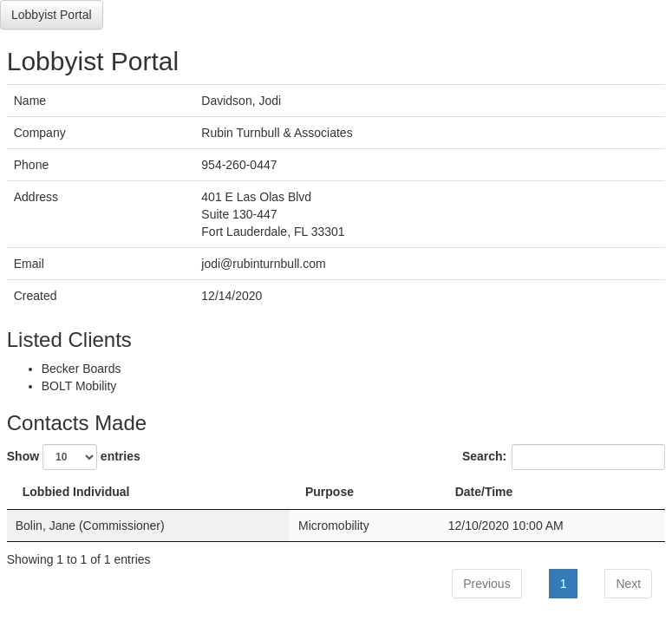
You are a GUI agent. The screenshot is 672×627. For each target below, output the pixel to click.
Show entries (74, 457)
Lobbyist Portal (52, 15)
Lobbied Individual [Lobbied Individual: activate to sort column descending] (76, 492)
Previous (486, 584)
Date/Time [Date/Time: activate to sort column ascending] (484, 492)
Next (628, 584)
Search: (564, 457)
